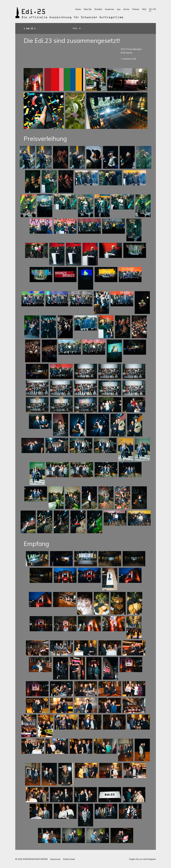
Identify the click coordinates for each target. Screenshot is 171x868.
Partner (136, 9)
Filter (77, 28)
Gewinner (110, 9)
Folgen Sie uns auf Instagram (142, 859)
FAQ (144, 9)
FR (155, 9)
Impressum (55, 859)
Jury (119, 9)
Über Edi (88, 9)
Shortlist (98, 9)
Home (78, 9)
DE (150, 9)
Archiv (126, 9)
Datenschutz (69, 859)
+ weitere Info (128, 59)
